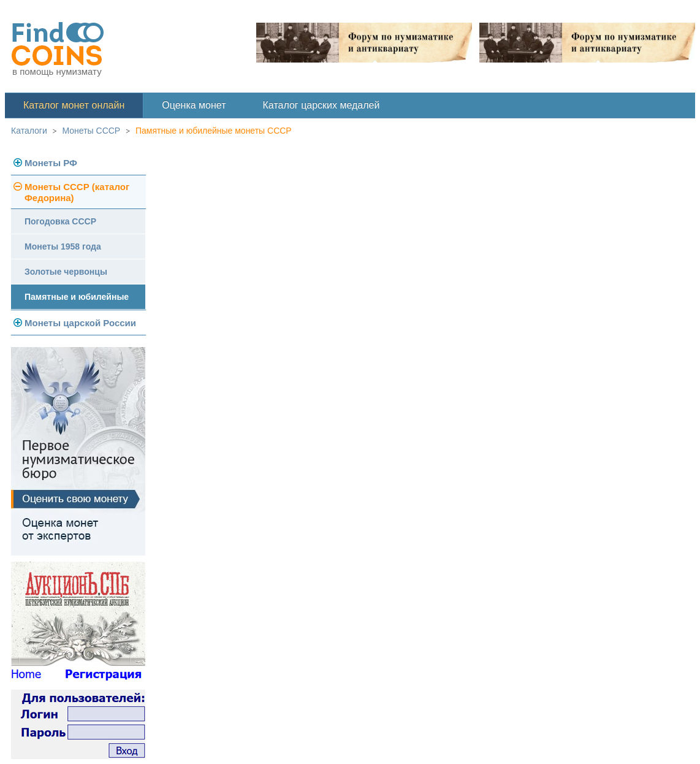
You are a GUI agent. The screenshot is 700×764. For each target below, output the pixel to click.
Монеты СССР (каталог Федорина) (77, 192)
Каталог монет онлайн (74, 105)
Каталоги (29, 131)
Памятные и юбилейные (77, 297)
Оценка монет (194, 105)
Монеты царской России (80, 323)
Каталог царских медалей (321, 105)
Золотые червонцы (66, 272)
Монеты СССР (92, 131)
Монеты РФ (51, 163)
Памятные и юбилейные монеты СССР (214, 131)
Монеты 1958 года (63, 246)
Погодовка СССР (60, 221)
